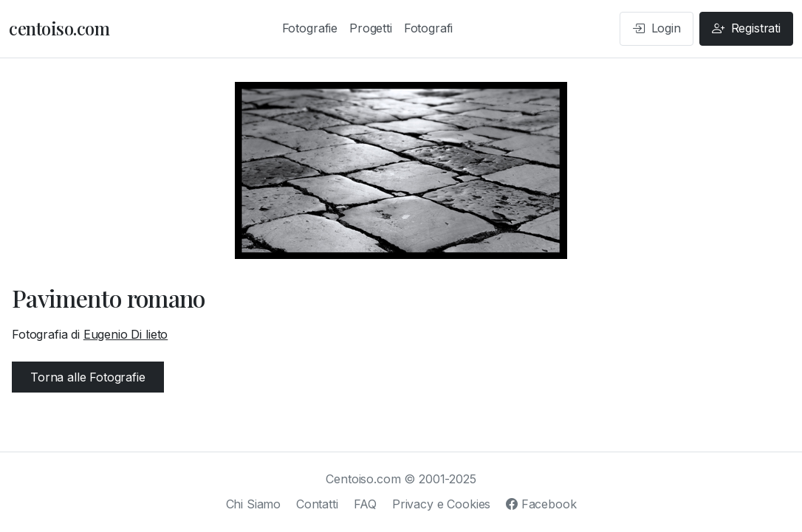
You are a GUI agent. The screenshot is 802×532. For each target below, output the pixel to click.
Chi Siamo (254, 504)
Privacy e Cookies (441, 504)
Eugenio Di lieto (126, 334)
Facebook (541, 504)
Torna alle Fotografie (88, 377)
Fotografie (310, 28)
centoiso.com (59, 28)
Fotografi (429, 28)
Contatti (317, 504)
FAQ (366, 504)
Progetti (371, 28)
